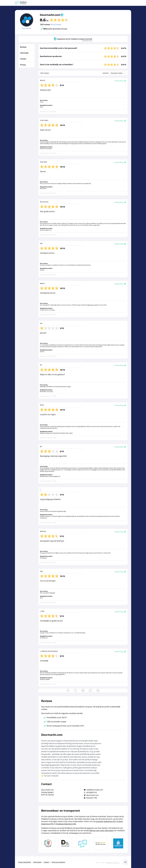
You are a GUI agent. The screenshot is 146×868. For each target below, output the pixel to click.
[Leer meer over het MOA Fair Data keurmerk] (65, 843)
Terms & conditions (58, 862)
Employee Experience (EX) (66, 824)
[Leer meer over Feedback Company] (83, 843)
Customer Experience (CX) (106, 821)
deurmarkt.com (92, 795)
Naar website (27, 28)
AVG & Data (37, 862)
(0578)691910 (92, 792)
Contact (46, 862)
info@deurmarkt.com (95, 790)
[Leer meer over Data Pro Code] (48, 843)
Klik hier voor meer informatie (101, 831)
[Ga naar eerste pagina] (68, 690)
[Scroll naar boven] (125, 862)
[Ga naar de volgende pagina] (90, 690)
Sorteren (106, 73)
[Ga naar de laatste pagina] (98, 690)
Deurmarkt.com (50, 15)
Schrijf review (56, 24)
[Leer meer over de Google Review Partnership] (101, 843)
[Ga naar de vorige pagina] (76, 690)
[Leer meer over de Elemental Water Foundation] (118, 843)
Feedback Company (113, 863)
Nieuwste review (118, 73)
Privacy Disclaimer (25, 862)
